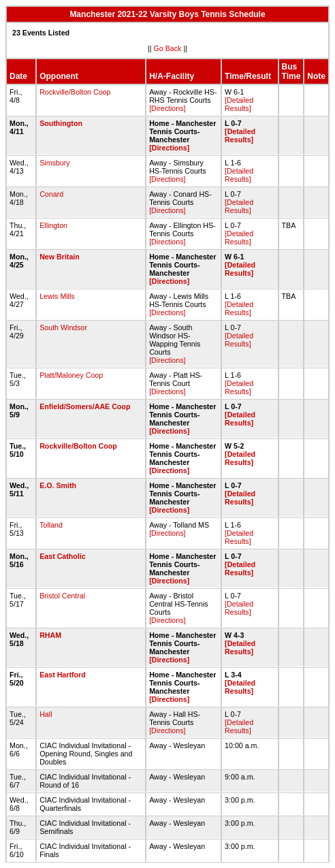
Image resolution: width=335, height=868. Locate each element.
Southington (61, 123)
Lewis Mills (57, 296)
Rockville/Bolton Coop (75, 92)
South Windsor (63, 327)
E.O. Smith (58, 485)
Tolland (51, 525)
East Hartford (63, 675)
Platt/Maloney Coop (71, 375)
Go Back (168, 48)
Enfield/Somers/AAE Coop (85, 406)
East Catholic (63, 556)
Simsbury (54, 163)
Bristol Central (62, 596)
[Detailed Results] (239, 104)
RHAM (50, 635)
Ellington (53, 225)
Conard (51, 194)
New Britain (60, 257)
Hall (46, 714)
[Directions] (167, 108)
